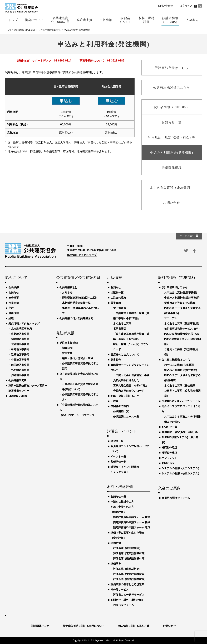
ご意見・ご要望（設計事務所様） (181, 352)
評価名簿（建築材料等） (127, 548)
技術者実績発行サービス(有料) (182, 329)
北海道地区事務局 (21, 329)
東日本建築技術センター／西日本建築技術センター (28, 388)
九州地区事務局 (20, 370)
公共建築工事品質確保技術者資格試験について (80, 387)
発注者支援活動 (69, 343)
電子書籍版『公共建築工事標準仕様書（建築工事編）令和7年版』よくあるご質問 (131, 316)
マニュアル (171, 318)
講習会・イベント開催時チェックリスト (125, 469)
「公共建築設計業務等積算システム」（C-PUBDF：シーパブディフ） (79, 410)
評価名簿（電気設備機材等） (130, 553)
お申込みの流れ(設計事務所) (181, 292)
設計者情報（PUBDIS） (178, 278)
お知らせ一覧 (118, 496)
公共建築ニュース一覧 (126, 416)
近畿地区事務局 (20, 354)
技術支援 (67, 353)
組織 (11, 318)
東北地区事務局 (20, 334)
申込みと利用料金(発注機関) (181, 370)
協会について (16, 278)
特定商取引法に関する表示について (84, 626)
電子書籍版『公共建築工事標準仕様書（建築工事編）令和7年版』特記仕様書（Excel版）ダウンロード (131, 339)
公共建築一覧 (121, 411)
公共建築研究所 (18, 380)
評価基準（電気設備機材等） (130, 574)
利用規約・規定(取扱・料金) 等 (180, 432)
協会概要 (14, 298)
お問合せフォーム (124, 605)
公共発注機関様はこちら (176, 360)
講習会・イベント (122, 431)
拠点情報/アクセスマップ (82, 255)
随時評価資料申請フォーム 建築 (132, 517)
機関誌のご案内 (120, 406)
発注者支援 (65, 333)
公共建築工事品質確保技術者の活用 (80, 366)
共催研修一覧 (118, 462)
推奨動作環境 (169, 448)
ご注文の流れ (118, 298)
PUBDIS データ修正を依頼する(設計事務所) (182, 311)
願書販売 (116, 360)
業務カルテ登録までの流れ (180, 303)
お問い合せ (168, 463)
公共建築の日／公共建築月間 (76, 318)
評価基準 (116, 564)
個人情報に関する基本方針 (134, 626)
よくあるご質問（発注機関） (181, 385)
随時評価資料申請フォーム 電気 (132, 527)
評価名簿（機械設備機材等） (130, 558)
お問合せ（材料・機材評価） (127, 600)
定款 (11, 308)
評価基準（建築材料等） (127, 569)
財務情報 (14, 313)
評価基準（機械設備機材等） (130, 579)
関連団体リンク (40, 626)
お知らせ (14, 292)
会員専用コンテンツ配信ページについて (130, 449)
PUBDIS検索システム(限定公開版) (183, 342)
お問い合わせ (165, 6)
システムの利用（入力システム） (181, 468)
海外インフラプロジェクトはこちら (181, 409)
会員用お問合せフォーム (176, 498)
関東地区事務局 (20, 339)
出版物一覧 (117, 292)
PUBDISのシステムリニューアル (181, 401)
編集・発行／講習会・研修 (78, 358)
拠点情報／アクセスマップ (24, 323)
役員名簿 (14, 303)
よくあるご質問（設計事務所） (182, 323)
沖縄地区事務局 (20, 375)
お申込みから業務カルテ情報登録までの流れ (182, 419)
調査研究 (67, 348)
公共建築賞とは (69, 287)
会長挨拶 (14, 287)
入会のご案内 (169, 488)
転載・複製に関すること (125, 396)
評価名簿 (116, 543)
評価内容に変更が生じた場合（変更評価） (127, 535)
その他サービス (120, 589)
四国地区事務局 (20, 365)
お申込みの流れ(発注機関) (179, 365)
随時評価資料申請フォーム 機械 (132, 522)
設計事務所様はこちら (175, 287)
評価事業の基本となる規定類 (127, 584)
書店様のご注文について (125, 354)
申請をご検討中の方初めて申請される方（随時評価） (122, 507)
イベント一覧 (118, 456)
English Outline (18, 396)
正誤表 (114, 401)
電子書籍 (116, 303)
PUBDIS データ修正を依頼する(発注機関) (182, 378)
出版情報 (115, 278)
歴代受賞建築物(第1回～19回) (79, 298)
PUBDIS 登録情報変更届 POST (182, 334)
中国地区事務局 (20, 360)
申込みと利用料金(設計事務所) (182, 298)
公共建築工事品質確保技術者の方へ (80, 397)
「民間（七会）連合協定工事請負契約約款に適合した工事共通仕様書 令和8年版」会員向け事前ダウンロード (131, 383)
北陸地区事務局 (20, 344)
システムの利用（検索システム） (181, 473)
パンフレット (169, 458)
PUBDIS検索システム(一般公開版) (180, 440)
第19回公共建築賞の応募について (80, 311)
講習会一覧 (117, 441)
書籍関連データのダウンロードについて (130, 367)
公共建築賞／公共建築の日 (78, 278)
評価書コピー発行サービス (129, 595)
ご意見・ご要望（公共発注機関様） (182, 393)
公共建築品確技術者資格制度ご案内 (79, 376)
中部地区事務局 (20, 349)
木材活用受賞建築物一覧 (76, 303)
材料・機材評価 (120, 487)
